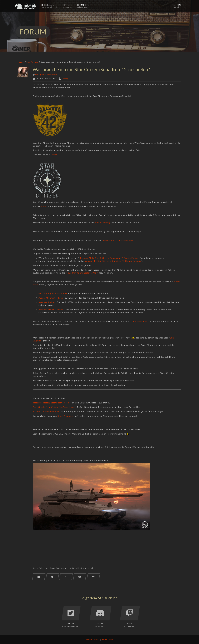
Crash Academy (65, 416)
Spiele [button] (68, 6)
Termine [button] (83, 6)
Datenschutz (93, 640)
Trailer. (54, 155)
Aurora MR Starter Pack (51, 298)
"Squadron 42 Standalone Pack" (118, 240)
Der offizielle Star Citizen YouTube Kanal (54, 407)
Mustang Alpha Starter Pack (53, 293)
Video (44, 206)
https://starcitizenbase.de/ (47, 411)
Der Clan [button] (50, 6)
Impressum (107, 640)
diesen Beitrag (103, 222)
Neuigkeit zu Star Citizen (46, 75)
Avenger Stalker (47, 302)
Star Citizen (33, 62)
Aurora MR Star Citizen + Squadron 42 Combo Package (113, 261)
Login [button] (180, 6)
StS (101, 598)
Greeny (65, 79)
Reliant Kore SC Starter (51, 310)
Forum (21, 62)
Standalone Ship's (139, 321)
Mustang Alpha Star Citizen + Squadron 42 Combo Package (109, 258)
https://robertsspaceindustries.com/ (52, 403)
